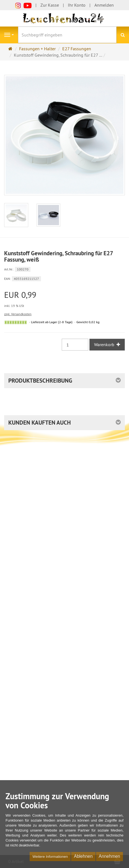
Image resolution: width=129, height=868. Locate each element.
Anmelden (104, 5)
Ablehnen (83, 856)
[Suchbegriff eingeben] (67, 35)
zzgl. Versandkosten (18, 314)
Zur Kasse (50, 5)
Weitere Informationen (50, 857)
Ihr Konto (77, 5)
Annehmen (109, 856)
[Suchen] (123, 35)
